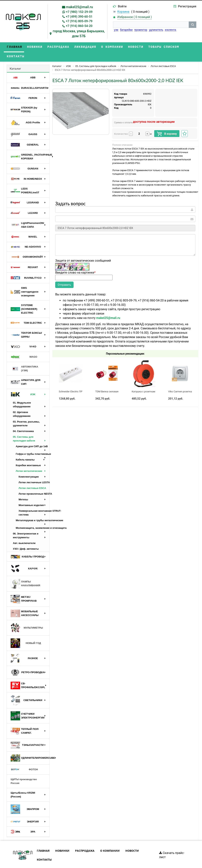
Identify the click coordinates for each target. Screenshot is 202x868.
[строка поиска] (151, 25)
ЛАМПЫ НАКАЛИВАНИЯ (25, 574)
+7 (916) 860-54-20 (79, 26)
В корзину (167, 124)
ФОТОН (24, 760)
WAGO (24, 347)
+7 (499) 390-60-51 (79, 17)
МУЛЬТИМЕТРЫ (27, 618)
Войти (122, 6)
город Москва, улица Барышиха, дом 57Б (79, 33)
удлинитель (156, 30)
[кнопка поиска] (193, 25)
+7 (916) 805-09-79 (79, 21)
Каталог (15, 59)
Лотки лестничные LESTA (34, 473)
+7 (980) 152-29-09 (79, 12)
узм (116, 30)
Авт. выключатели (24, 534)
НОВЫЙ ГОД (26, 634)
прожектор (141, 30)
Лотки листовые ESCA (32, 479)
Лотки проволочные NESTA (34, 484)
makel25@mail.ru (79, 7)
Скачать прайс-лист (172, 846)
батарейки (126, 30)
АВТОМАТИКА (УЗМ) (24, 359)
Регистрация (187, 6)
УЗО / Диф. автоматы (26, 539)
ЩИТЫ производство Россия (24, 772)
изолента (170, 30)
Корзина (123, 12)
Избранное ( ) (135, 17)
